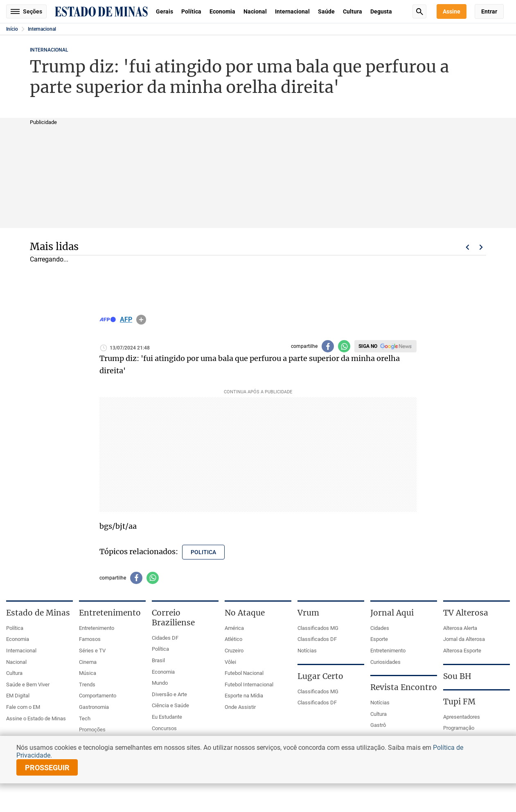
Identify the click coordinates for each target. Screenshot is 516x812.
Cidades (380, 628)
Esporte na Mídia (244, 696)
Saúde (326, 11)
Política (191, 11)
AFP (126, 320)
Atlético (233, 639)
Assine (452, 11)
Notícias (307, 651)
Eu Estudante (167, 717)
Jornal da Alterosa (464, 639)
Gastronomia (94, 707)
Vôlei (230, 662)
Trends (87, 685)
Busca (419, 11)
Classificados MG (318, 628)
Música (88, 673)
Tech (85, 718)
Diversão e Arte (169, 694)
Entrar (489, 11)
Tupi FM (459, 701)
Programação (459, 728)
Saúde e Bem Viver (28, 685)
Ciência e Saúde (170, 705)
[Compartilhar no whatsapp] (344, 346)
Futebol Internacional (249, 685)
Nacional (255, 11)
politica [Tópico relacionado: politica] (203, 552)
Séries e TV (92, 651)
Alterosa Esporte (462, 651)
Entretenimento (97, 628)
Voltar (467, 247)
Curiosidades (385, 662)
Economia (222, 11)
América (234, 628)
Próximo (481, 247)
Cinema (88, 662)
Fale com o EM (23, 707)
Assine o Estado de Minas (36, 718)
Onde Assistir (240, 707)
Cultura (353, 11)
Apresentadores (462, 717)
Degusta (381, 11)
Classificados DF (317, 639)
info (141, 320)
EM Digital (18, 696)
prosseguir (47, 768)
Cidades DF (165, 638)
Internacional (292, 11)
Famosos (90, 639)
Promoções (92, 730)
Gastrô (378, 725)
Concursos (164, 728)
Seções (26, 11)
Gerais (164, 11)
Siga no (368, 346)
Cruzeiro (234, 651)
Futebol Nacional (244, 673)
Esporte (379, 639)
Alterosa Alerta (460, 628)
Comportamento (98, 696)
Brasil (158, 660)
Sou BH (457, 676)
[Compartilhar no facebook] (328, 346)
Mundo (160, 683)
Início (12, 29)
